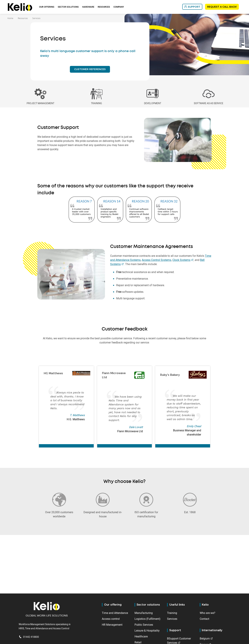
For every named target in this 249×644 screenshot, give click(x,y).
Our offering (47, 7)
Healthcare (141, 636)
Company (119, 7)
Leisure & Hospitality (147, 631)
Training (172, 613)
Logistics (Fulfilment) (147, 619)
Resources (104, 7)
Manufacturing (144, 613)
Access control (111, 619)
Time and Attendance (115, 613)
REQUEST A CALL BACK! (222, 7)
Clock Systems (181, 263)
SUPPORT (194, 7)
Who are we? (207, 613)
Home (10, 18)
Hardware (88, 7)
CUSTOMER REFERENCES (90, 71)
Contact (204, 619)
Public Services (144, 625)
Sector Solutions (68, 7)
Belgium (205, 638)
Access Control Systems (156, 263)
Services (172, 619)
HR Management (112, 625)
